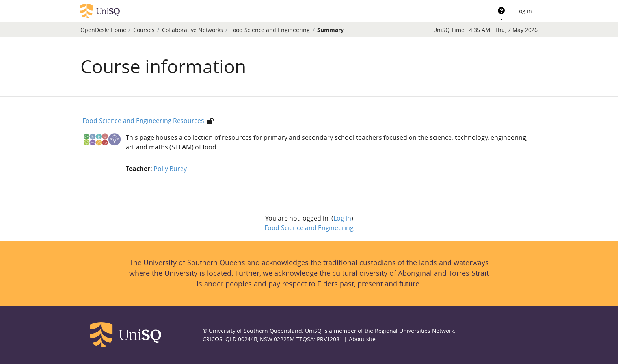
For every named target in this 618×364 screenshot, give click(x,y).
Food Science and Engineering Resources (143, 121)
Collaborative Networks (193, 30)
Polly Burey (170, 169)
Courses (144, 30)
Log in (524, 11)
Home (118, 30)
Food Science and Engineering (270, 30)
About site (362, 339)
